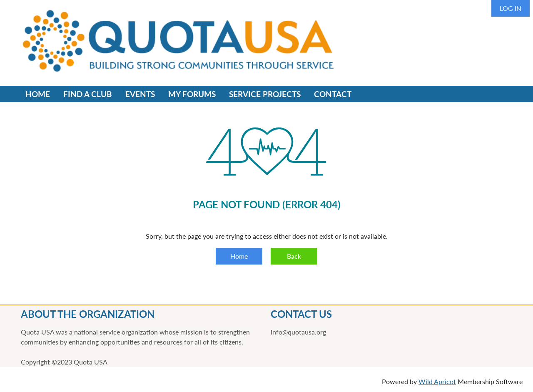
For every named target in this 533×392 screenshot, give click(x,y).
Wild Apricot (437, 381)
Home (239, 256)
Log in (511, 8)
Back (294, 256)
